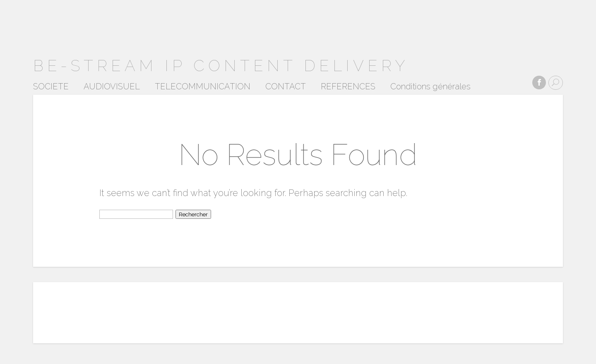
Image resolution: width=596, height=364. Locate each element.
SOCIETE (51, 87)
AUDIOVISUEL (112, 87)
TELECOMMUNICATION (203, 87)
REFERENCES (348, 87)
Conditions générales (430, 87)
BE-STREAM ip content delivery (221, 66)
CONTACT (286, 87)
